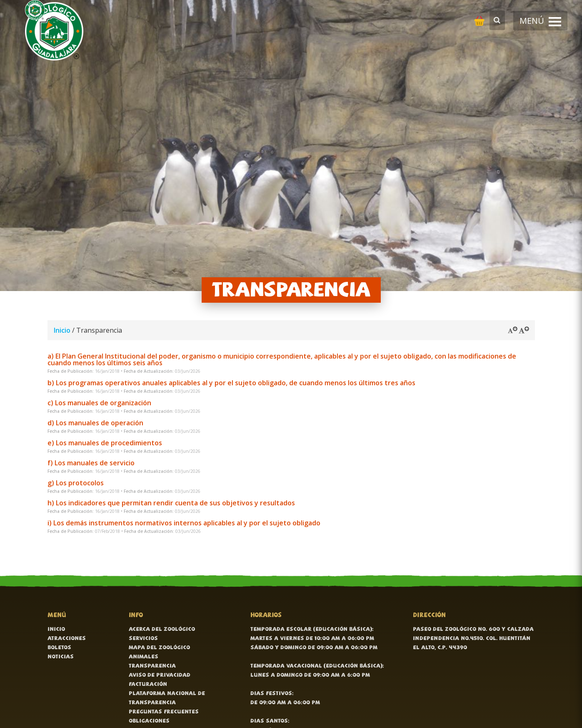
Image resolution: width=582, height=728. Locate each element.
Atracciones (67, 639)
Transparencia (152, 666)
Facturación (148, 684)
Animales (144, 657)
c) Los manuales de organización (99, 403)
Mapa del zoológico (159, 648)
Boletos (59, 648)
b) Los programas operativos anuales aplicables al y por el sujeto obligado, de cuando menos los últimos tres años (231, 383)
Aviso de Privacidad (160, 675)
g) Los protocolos (76, 483)
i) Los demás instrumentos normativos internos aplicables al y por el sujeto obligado (184, 523)
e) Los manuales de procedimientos (105, 443)
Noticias (61, 657)
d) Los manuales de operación (95, 423)
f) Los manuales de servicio (91, 463)
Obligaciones (149, 721)
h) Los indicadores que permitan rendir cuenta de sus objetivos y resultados (171, 503)
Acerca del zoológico (162, 629)
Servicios (143, 639)
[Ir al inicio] (54, 31)
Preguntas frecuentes (164, 712)
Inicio (62, 330)
